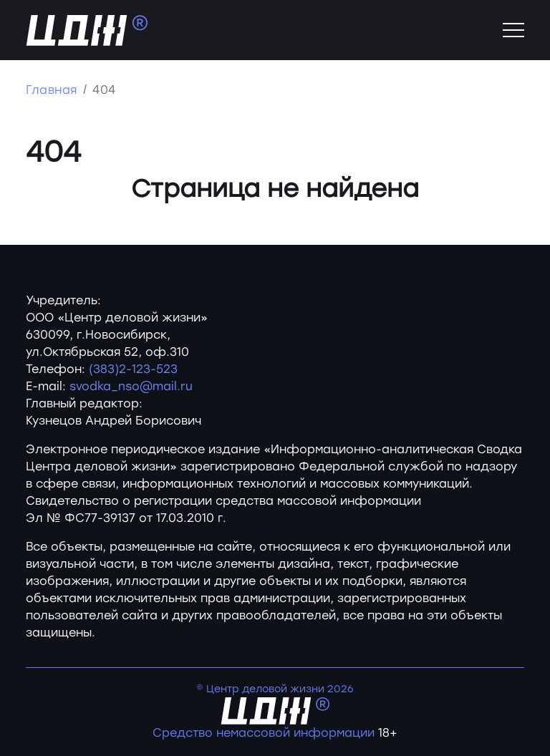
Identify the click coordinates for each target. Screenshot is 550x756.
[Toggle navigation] (513, 30)
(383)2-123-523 (133, 369)
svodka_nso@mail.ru (131, 386)
